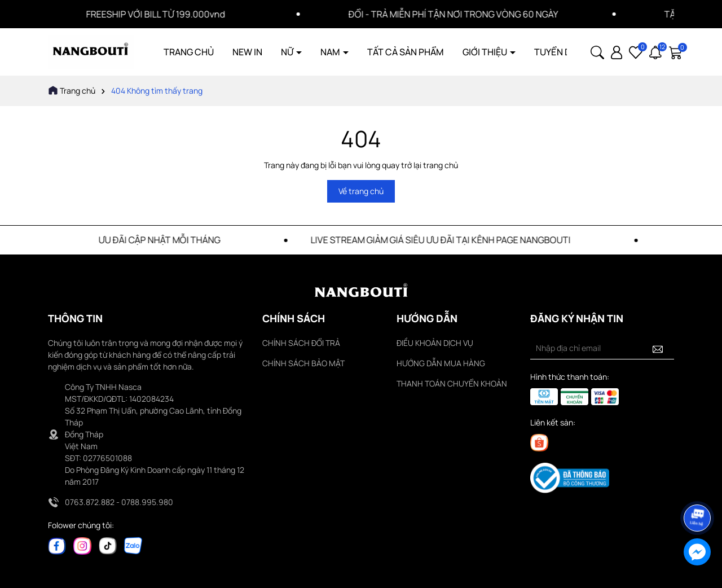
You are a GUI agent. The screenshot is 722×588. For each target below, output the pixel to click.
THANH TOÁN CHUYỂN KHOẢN (452, 383)
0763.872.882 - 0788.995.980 (119, 502)
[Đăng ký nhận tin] (658, 348)
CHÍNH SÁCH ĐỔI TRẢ (301, 343)
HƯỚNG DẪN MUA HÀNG (441, 363)
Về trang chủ (361, 191)
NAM (331, 52)
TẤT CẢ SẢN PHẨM (406, 52)
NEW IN (247, 52)
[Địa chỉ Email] (602, 348)
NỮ (288, 52)
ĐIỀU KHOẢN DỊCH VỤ (435, 343)
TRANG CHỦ (189, 52)
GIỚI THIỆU (486, 52)
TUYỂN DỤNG (562, 52)
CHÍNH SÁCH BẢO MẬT (303, 363)
